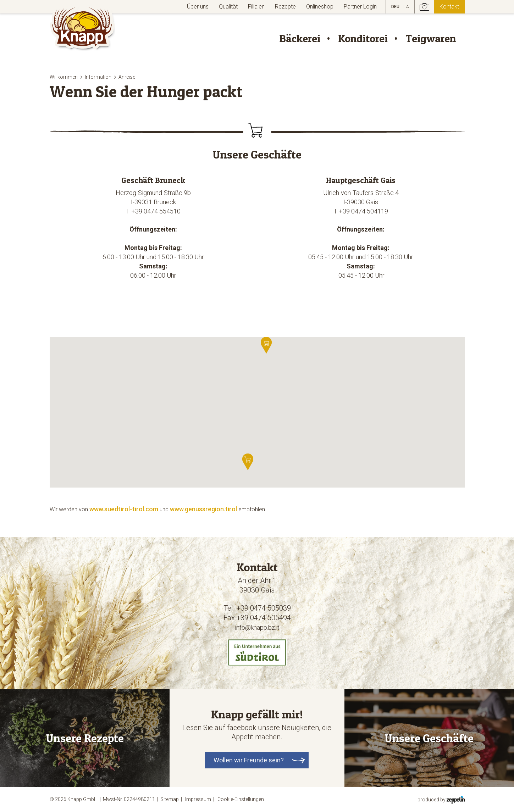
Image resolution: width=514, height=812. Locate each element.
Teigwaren (431, 38)
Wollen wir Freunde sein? (249, 760)
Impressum (201, 799)
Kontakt (449, 7)
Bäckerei (300, 38)
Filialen (256, 7)
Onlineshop (320, 7)
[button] (248, 462)
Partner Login (360, 7)
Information (98, 77)
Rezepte (285, 7)
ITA (406, 7)
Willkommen (64, 77)
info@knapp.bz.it (257, 627)
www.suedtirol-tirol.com (124, 509)
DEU (395, 7)
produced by (441, 799)
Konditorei (363, 38)
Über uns (198, 7)
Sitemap (172, 799)
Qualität (228, 7)
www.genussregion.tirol (203, 509)
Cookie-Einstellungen (241, 799)
